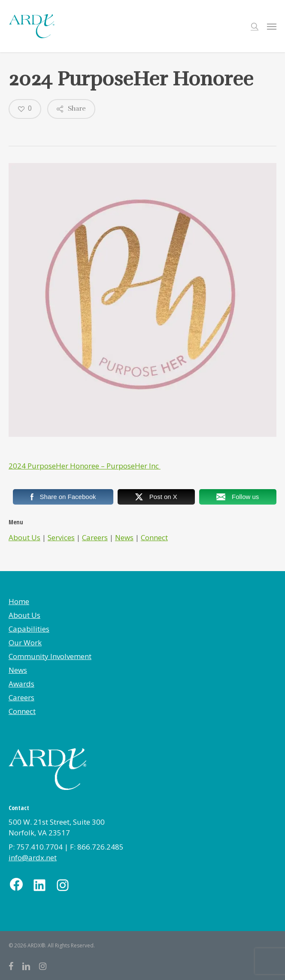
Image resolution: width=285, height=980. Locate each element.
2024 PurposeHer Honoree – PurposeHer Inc (85, 466)
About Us (24, 537)
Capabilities (29, 629)
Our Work (25, 643)
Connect (154, 537)
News (124, 537)
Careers (95, 537)
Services (61, 537)
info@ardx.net (33, 857)
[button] (272, 26)
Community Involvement (50, 656)
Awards (21, 684)
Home (19, 601)
